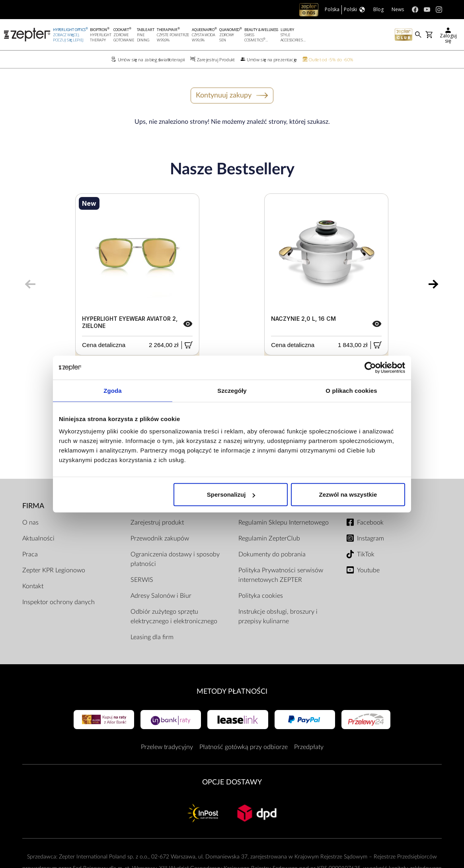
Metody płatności (232, 691)
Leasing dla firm (152, 637)
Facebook (370, 523)
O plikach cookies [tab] (351, 390)
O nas (30, 523)
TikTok (366, 554)
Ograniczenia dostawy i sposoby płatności (175, 559)
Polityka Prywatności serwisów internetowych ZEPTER (281, 575)
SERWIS (142, 580)
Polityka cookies (261, 596)
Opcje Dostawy (232, 782)
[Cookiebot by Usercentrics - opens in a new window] (370, 367)
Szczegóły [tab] (232, 390)
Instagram (370, 538)
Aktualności (38, 538)
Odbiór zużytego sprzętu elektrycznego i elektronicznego (174, 616)
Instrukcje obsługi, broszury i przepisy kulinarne (278, 616)
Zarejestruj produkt (157, 523)
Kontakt (33, 586)
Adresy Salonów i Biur (161, 596)
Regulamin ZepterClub (269, 538)
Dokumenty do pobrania (272, 554)
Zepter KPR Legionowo (54, 570)
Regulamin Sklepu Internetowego (284, 523)
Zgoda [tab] (113, 390)
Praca (30, 554)
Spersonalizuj (231, 494)
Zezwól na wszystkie (348, 494)
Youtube (368, 570)
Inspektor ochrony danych (58, 602)
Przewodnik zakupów (160, 538)
